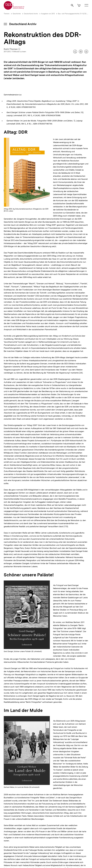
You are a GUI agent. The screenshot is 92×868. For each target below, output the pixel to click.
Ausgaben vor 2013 (48, 14)
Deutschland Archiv (31, 14)
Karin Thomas (12, 49)
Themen (7, 14)
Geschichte (17, 14)
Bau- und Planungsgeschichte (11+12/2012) (73, 14)
